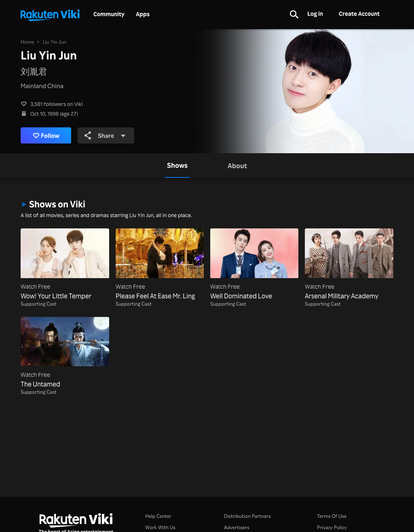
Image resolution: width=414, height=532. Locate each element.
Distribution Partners (247, 516)
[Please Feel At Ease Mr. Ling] (160, 264)
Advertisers (237, 527)
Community (109, 14)
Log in (315, 14)
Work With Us (160, 527)
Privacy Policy (332, 527)
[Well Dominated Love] (254, 264)
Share (105, 135)
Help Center (158, 516)
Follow (46, 135)
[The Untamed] (65, 353)
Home (27, 42)
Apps (143, 14)
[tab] (177, 165)
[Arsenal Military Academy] (349, 264)
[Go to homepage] (50, 15)
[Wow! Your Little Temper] (65, 264)
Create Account (359, 14)
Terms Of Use (332, 516)
